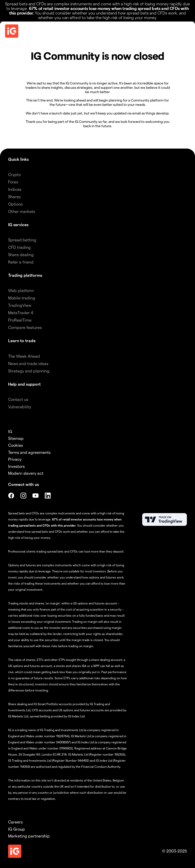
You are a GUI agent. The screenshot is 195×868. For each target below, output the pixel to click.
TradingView (20, 305)
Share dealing (21, 255)
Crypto (14, 174)
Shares (14, 197)
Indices (15, 189)
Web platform (21, 290)
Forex (13, 182)
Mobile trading (22, 298)
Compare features (25, 327)
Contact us (18, 399)
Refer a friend (21, 262)
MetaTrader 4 (21, 313)
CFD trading (19, 247)
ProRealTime (20, 320)
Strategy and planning (29, 371)
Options (15, 204)
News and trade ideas (28, 363)
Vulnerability (20, 407)
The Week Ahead (24, 356)
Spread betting (22, 240)
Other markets (22, 211)
